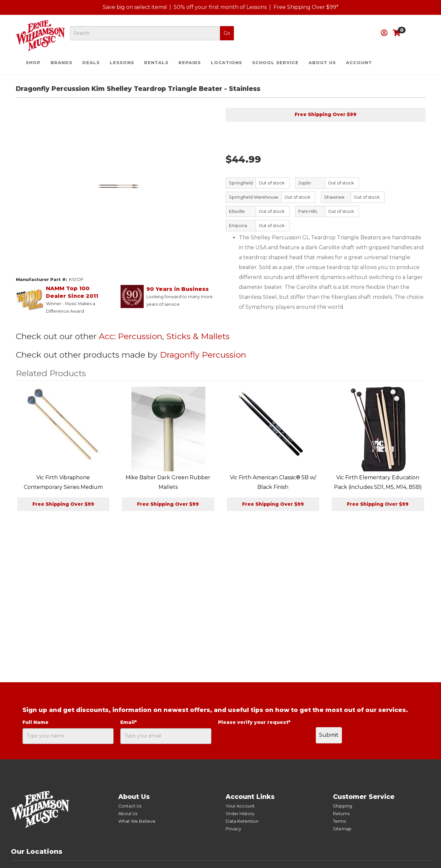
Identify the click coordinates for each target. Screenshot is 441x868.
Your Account (240, 806)
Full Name (36, 722)
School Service (275, 63)
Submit (329, 735)
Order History (240, 814)
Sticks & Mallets (198, 336)
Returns (341, 814)
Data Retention (242, 821)
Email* (129, 722)
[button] (384, 33)
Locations (226, 63)
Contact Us (130, 806)
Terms (339, 821)
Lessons (122, 63)
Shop (33, 63)
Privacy (233, 829)
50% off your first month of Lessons (220, 7)
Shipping (343, 806)
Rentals (156, 63)
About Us (322, 63)
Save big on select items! (135, 7)
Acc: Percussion (130, 336)
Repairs (190, 63)
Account (359, 63)
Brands (61, 63)
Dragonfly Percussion (203, 355)
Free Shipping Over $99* (306, 7)
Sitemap (342, 829)
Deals (91, 63)
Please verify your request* (254, 722)
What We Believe (137, 821)
